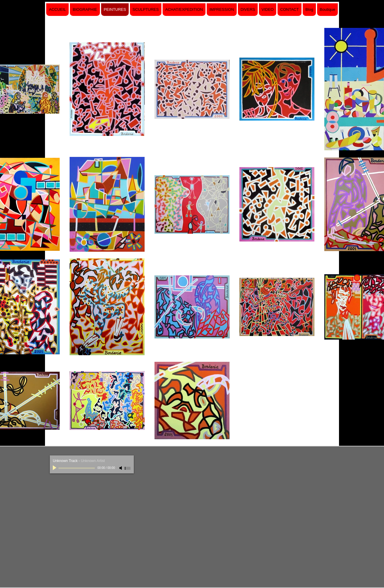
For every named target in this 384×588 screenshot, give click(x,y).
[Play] (55, 468)
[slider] (128, 468)
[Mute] (121, 468)
